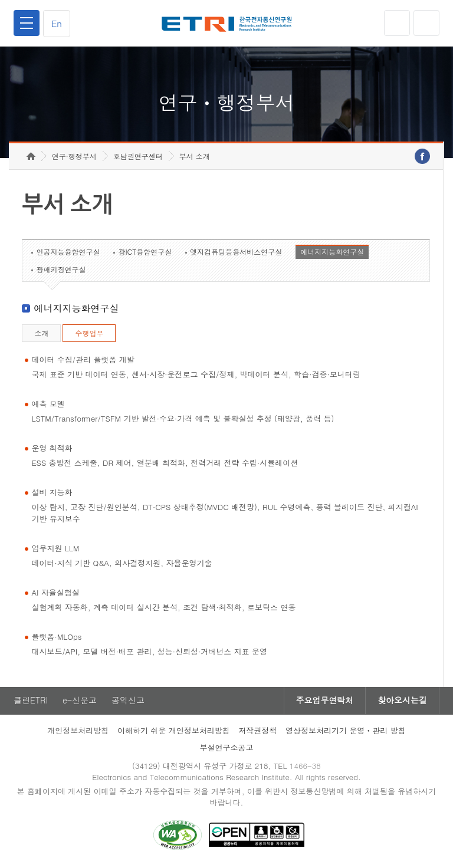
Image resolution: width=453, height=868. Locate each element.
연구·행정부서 (74, 157)
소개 (41, 333)
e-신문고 (80, 701)
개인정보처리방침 (78, 731)
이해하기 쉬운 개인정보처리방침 (174, 731)
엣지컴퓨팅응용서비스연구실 (236, 252)
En (57, 23)
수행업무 (89, 333)
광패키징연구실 (61, 270)
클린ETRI (31, 701)
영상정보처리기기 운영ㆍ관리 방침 (346, 731)
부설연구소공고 (227, 748)
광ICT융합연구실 (145, 252)
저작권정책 (257, 731)
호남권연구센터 (138, 157)
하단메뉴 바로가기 (0, 0)
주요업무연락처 (324, 701)
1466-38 (305, 766)
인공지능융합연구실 (68, 252)
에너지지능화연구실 (332, 252)
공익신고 (128, 701)
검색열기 (426, 23)
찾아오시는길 (402, 701)
